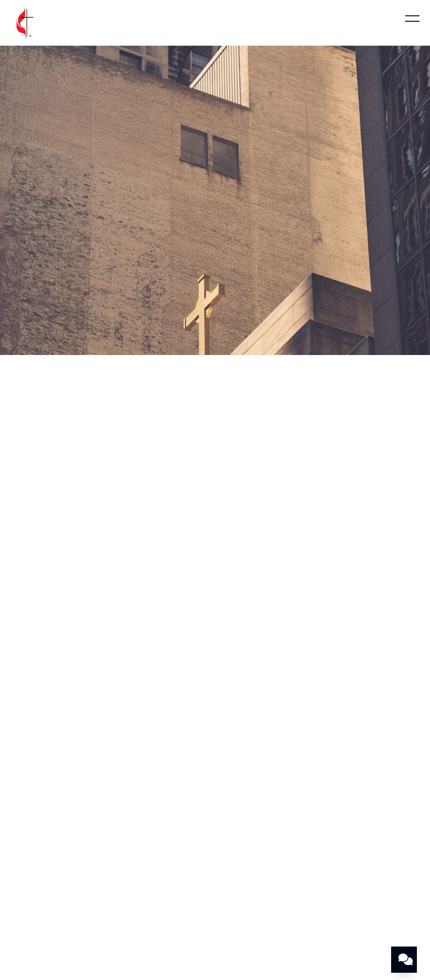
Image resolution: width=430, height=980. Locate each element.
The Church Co (215, 945)
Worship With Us (118, 895)
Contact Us (354, 895)
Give (396, 895)
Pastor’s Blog (215, 906)
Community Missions (245, 895)
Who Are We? (50, 895)
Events (307, 895)
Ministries (177, 895)
